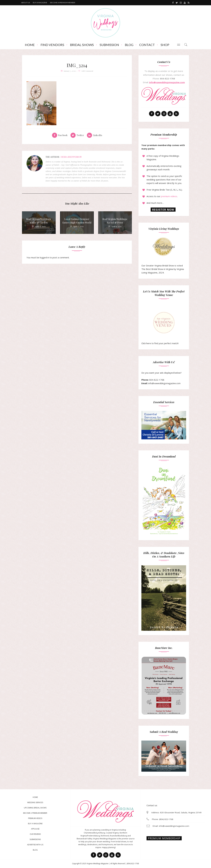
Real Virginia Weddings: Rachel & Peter (115, 221)
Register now (163, 210)
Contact (147, 45)
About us (26, 3)
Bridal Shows (82, 45)
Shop (165, 45)
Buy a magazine (40, 3)
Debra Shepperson (71, 157)
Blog (129, 45)
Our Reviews (35, 834)
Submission (109, 45)
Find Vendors (52, 45)
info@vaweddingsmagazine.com (167, 82)
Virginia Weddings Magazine (98, 864)
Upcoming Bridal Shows (35, 808)
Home (30, 45)
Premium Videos (35, 818)
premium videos (169, 196)
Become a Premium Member (35, 813)
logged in (44, 257)
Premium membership (164, 838)
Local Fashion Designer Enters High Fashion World (77, 221)
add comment (87, 71)
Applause (35, 829)
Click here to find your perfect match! (160, 328)
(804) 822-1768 (133, 864)
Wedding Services (35, 802)
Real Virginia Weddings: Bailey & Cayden (39, 221)
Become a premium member (63, 3)
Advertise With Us (35, 845)
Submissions (35, 839)
